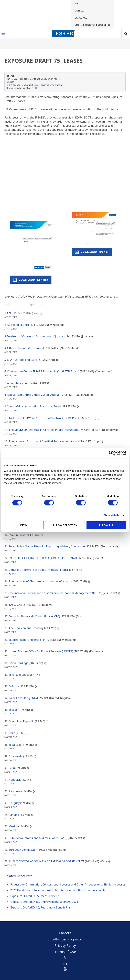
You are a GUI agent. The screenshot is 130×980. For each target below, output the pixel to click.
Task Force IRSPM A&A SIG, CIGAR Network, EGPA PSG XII (45, 418)
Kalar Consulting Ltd (22, 698)
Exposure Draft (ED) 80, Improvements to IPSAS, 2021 (44, 902)
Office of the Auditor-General (25, 348)
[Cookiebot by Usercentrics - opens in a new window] (111, 453)
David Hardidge (18, 663)
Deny (24, 525)
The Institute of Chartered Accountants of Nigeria (40, 581)
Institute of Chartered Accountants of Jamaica (36, 336)
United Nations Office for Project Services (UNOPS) (41, 651)
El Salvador (16, 745)
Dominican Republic (21, 721)
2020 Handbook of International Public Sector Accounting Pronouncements (58, 890)
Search (126, 33)
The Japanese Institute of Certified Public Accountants (43, 441)
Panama (14, 815)
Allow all (106, 525)
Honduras (15, 780)
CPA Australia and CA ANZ (24, 360)
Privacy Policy (65, 945)
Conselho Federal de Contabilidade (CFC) (34, 616)
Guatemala (16, 756)
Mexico (13, 826)
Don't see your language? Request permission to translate (35, 85)
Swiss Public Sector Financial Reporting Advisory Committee (47, 546)
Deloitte (14, 686)
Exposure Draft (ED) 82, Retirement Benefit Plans (42, 907)
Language (81, 18)
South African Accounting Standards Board (34, 406)
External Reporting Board (25, 640)
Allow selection (65, 525)
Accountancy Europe (20, 383)
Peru (12, 768)
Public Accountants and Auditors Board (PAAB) (38, 838)
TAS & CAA (15, 605)
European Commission (23, 850)
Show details (111, 515)
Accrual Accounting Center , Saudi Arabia (33, 395)
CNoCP (12, 313)
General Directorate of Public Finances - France (39, 570)
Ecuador (14, 710)
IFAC (77, 4)
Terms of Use (65, 952)
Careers (65, 933)
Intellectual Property (65, 939)
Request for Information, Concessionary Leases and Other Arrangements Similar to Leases (68, 884)
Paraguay (15, 791)
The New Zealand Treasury (26, 628)
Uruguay (14, 803)
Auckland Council (18, 325)
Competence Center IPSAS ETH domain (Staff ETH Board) (43, 371)
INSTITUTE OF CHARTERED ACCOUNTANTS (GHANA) (43, 558)
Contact (80, 11)
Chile (12, 733)
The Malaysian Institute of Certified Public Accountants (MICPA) (49, 430)
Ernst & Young (18, 675)
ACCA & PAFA (17, 535)
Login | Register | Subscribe (93, 25)
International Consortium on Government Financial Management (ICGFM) (55, 593)
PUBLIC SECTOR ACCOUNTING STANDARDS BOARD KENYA (46, 861)
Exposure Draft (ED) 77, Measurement (34, 896)
